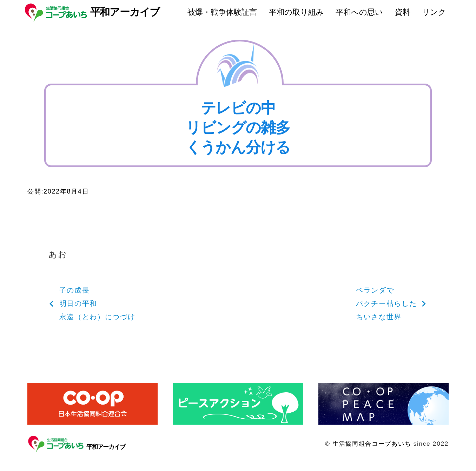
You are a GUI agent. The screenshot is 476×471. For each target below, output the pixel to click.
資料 (403, 12)
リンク (434, 12)
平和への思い (359, 12)
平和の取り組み (296, 12)
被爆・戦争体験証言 (222, 12)
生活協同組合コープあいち (372, 444)
